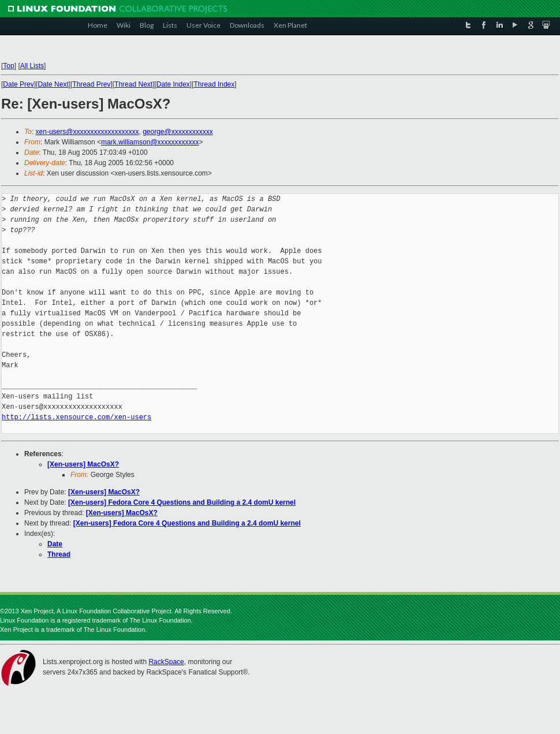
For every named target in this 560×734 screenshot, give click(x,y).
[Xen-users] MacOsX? (83, 464)
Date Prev (18, 84)
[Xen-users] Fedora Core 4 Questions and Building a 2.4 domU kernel (182, 502)
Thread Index (214, 84)
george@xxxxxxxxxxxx (178, 132)
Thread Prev (91, 84)
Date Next (53, 84)
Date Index (173, 84)
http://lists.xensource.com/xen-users (76, 417)
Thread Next (133, 84)
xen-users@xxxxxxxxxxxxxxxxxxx (87, 132)
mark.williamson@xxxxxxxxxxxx (150, 142)
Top (8, 66)
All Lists (32, 66)
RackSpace (166, 662)
